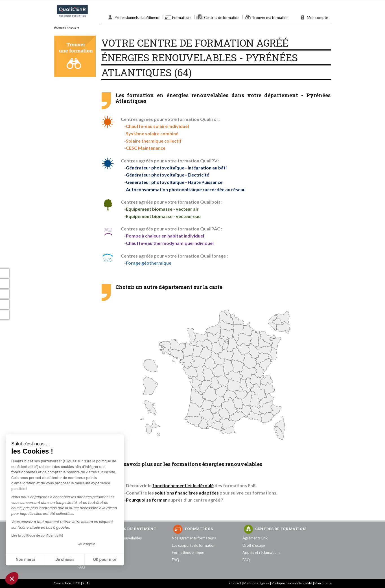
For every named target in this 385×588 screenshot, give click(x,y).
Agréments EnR (255, 538)
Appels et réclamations (261, 552)
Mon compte (317, 18)
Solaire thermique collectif (154, 141)
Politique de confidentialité (292, 583)
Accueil (60, 28)
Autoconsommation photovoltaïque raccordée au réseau (186, 189)
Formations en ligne (188, 552)
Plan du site (323, 583)
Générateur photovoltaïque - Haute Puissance (174, 182)
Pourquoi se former (146, 500)
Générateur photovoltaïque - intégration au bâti (176, 168)
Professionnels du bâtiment (137, 18)
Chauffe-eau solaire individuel (157, 126)
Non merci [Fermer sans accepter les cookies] (25, 560)
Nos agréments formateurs (194, 538)
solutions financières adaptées (187, 493)
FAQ (81, 567)
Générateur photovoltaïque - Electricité (168, 175)
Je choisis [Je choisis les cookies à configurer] (65, 560)
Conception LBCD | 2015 (72, 583)
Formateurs (182, 18)
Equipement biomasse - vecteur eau (163, 216)
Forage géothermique (149, 263)
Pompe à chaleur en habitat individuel (165, 236)
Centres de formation (222, 18)
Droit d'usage (254, 545)
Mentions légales (256, 583)
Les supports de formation (194, 545)
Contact (235, 583)
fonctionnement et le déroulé (183, 485)
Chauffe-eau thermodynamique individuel (170, 243)
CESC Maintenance (146, 148)
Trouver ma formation (270, 18)
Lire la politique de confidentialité (37, 535)
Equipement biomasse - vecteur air (162, 209)
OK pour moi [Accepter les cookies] (105, 560)
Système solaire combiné (152, 133)
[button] (12, 578)
